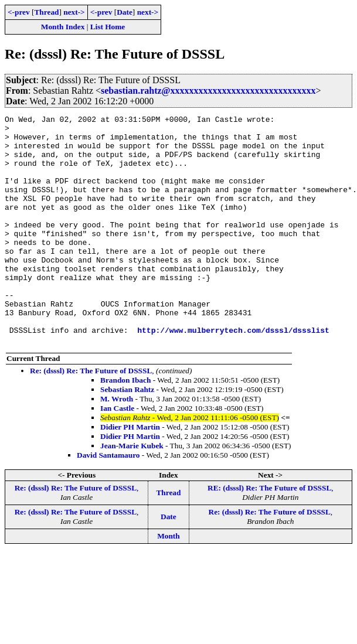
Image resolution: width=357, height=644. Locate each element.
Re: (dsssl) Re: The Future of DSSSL (91, 416)
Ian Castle (117, 454)
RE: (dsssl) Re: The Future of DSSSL (269, 534)
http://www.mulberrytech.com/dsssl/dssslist (233, 374)
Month (169, 582)
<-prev (19, 12)
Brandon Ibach (125, 426)
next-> (74, 12)
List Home (108, 27)
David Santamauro (108, 501)
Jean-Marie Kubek (132, 491)
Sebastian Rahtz (127, 435)
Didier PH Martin (130, 473)
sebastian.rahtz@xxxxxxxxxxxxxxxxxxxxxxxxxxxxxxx (208, 91)
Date (125, 12)
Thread (46, 12)
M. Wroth (117, 444)
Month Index (63, 27)
